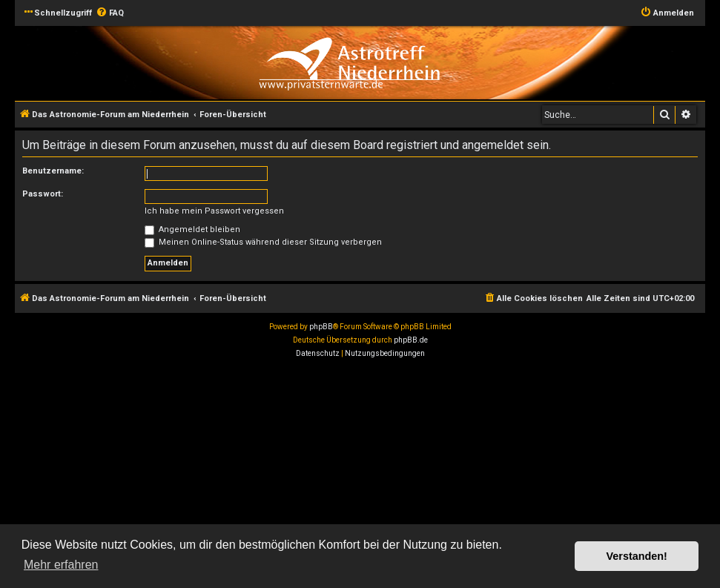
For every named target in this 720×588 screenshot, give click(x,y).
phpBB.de (411, 340)
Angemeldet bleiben (192, 229)
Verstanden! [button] (637, 556)
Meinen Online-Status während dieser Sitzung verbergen (263, 242)
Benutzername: (53, 171)
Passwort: (43, 194)
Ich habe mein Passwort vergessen (214, 211)
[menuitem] (110, 13)
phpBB (321, 327)
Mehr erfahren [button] (61, 565)
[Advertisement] (360, 475)
